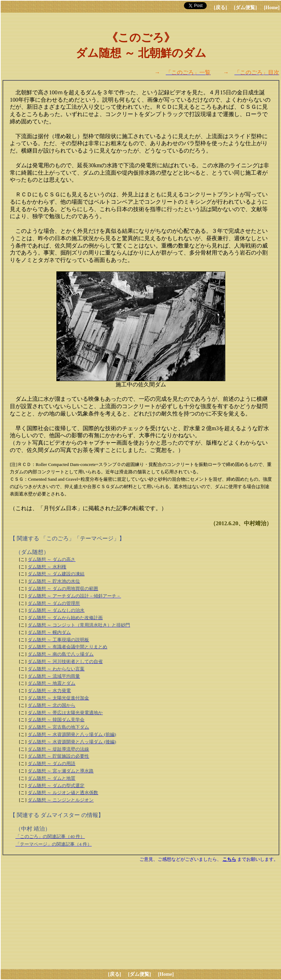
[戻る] (220, 8)
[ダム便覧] (245, 8)
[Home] (272, 8)
